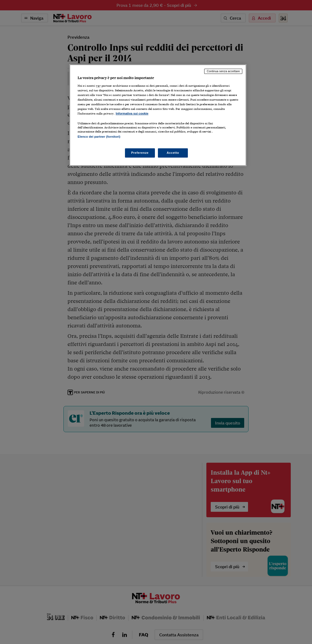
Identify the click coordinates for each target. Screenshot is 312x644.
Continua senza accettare (223, 71)
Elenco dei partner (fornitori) (99, 137)
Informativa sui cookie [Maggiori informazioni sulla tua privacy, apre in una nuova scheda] (132, 113)
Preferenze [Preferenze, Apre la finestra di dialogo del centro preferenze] (140, 153)
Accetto (173, 153)
